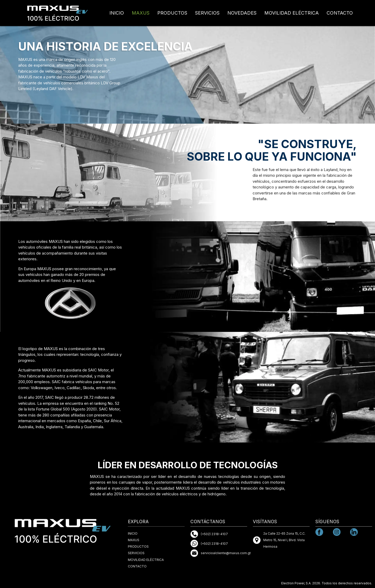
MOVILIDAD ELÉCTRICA (292, 13)
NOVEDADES (242, 13)
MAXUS (141, 13)
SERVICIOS (207, 13)
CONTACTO (340, 13)
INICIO (117, 13)
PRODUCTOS (172, 13)
